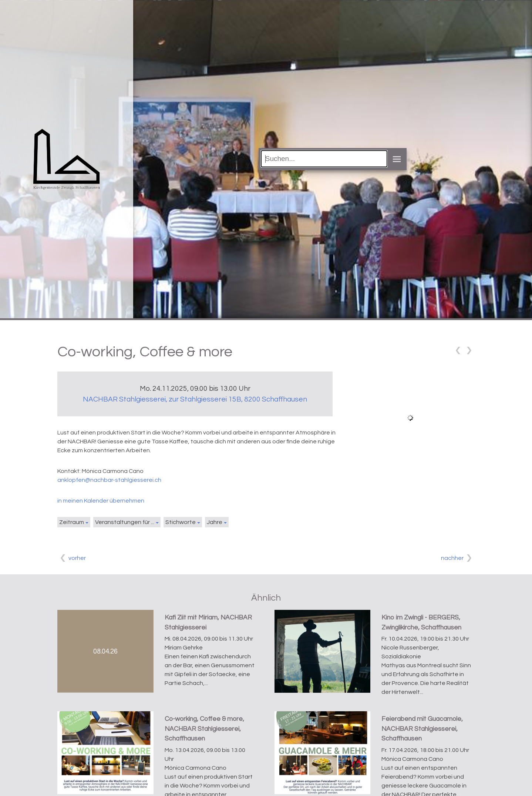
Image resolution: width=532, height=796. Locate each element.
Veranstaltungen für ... (125, 522)
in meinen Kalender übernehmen (101, 501)
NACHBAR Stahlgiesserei (195, 399)
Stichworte (181, 522)
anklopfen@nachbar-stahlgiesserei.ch (109, 480)
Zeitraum (72, 522)
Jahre (215, 522)
